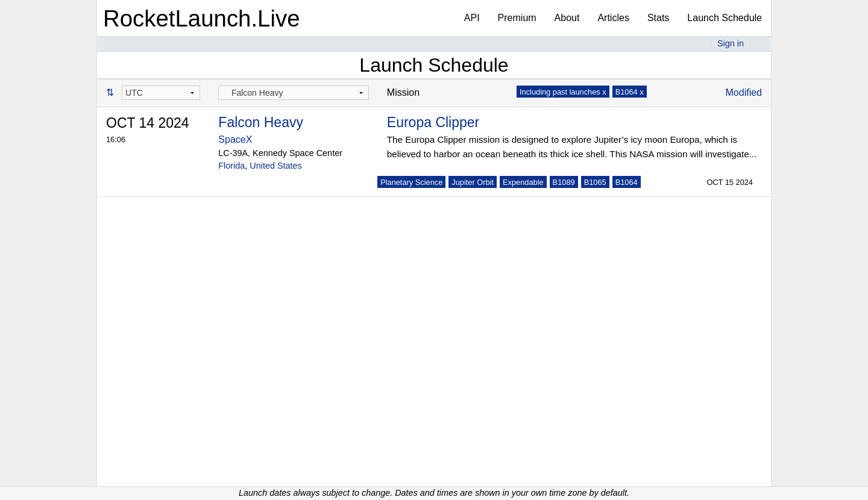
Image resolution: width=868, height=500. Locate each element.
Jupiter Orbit (473, 182)
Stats (658, 18)
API (472, 18)
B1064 (627, 182)
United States (275, 166)
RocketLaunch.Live (202, 18)
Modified (744, 92)
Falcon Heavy (261, 122)
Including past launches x (563, 92)
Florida (231, 166)
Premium (517, 18)
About (567, 18)
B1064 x (630, 92)
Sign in (731, 43)
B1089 (564, 182)
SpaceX (235, 139)
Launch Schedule (725, 18)
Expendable (523, 182)
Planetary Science (411, 182)
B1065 (595, 182)
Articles (613, 18)
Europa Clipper (433, 122)
